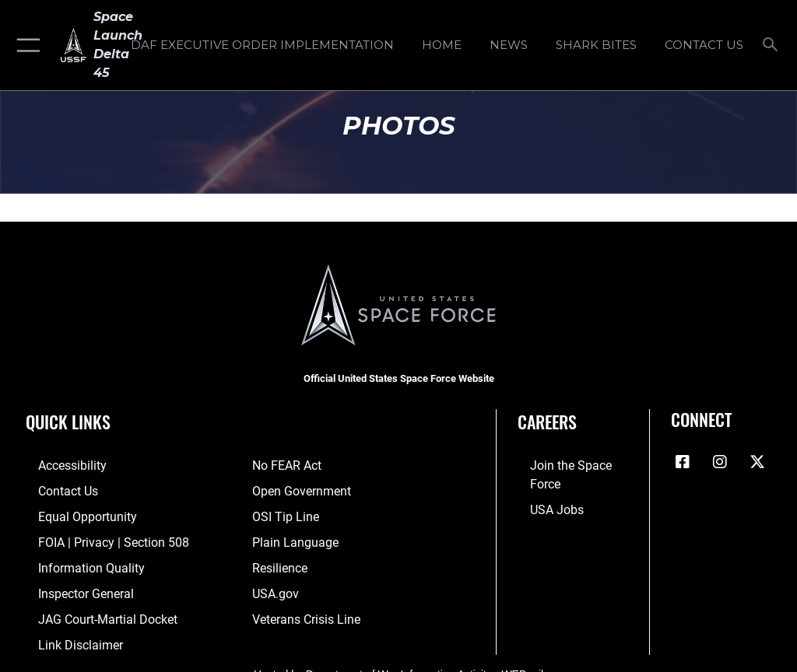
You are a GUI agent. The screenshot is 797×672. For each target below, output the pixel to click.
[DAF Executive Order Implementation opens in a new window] (262, 45)
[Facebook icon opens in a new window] (683, 462)
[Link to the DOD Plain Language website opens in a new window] (290, 536)
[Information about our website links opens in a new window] (62, 632)
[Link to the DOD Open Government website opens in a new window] (296, 489)
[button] (25, 45)
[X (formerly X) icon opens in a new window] (757, 462)
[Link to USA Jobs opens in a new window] (541, 489)
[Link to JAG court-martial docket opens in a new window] (88, 608)
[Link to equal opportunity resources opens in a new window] (70, 512)
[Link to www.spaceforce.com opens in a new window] (568, 465)
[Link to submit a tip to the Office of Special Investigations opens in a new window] (281, 512)
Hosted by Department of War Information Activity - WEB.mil (398, 660)
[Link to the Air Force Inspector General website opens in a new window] (68, 584)
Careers (547, 422)
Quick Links (68, 422)
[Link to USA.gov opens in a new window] (273, 584)
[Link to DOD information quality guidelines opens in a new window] (73, 560)
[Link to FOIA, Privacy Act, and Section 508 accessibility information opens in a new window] (91, 536)
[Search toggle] (773, 45)
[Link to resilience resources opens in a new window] (276, 560)
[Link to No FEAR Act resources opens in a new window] (283, 465)
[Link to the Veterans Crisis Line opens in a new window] (300, 608)
